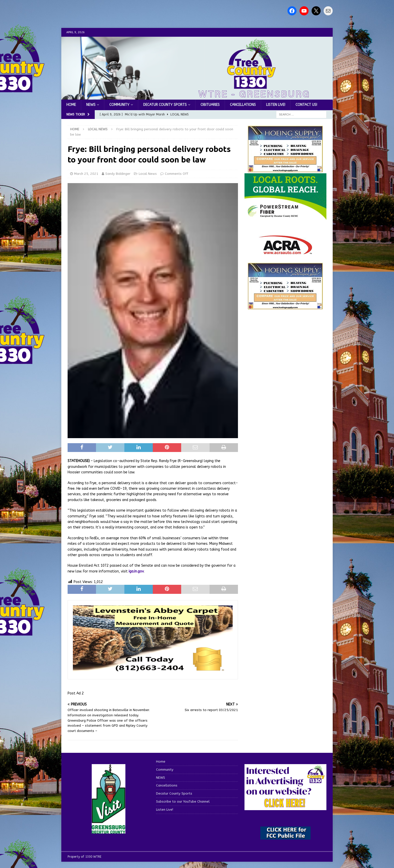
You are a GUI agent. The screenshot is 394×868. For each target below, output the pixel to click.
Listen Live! (276, 105)
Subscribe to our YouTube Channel (183, 801)
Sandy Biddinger (118, 174)
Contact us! (306, 105)
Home (71, 105)
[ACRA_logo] (285, 252)
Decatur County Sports (165, 105)
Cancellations (243, 105)
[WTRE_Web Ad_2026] (285, 217)
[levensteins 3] (153, 671)
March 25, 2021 (86, 174)
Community (119, 105)
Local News (148, 174)
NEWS (91, 105)
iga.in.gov (136, 571)
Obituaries (210, 105)
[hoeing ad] (285, 170)
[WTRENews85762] (285, 307)
